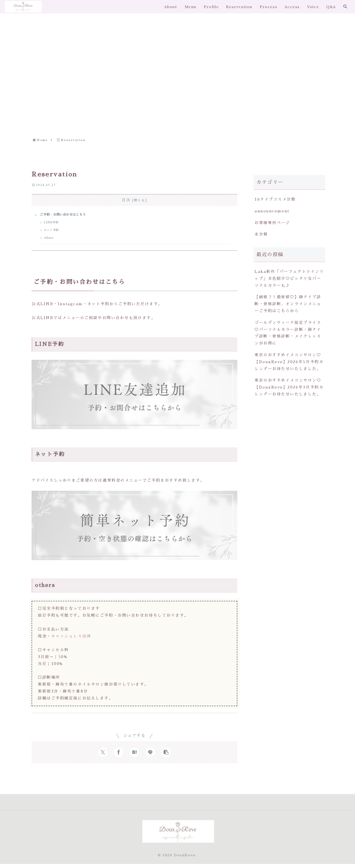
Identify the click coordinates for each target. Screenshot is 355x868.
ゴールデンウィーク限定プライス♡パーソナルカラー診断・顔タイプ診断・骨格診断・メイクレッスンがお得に (288, 333)
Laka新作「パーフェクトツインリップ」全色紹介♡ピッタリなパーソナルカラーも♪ (289, 279)
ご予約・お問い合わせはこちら (65, 215)
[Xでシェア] (103, 756)
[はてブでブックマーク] (134, 756)
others (50, 240)
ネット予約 (53, 232)
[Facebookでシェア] (119, 756)
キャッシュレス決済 (71, 640)
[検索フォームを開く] (345, 6)
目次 (126, 200)
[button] (166, 756)
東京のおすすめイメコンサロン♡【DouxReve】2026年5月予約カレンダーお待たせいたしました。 (289, 362)
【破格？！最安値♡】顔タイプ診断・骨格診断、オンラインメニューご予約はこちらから (288, 304)
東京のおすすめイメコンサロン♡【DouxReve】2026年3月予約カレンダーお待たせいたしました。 (289, 387)
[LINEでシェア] (150, 756)
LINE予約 (53, 224)
